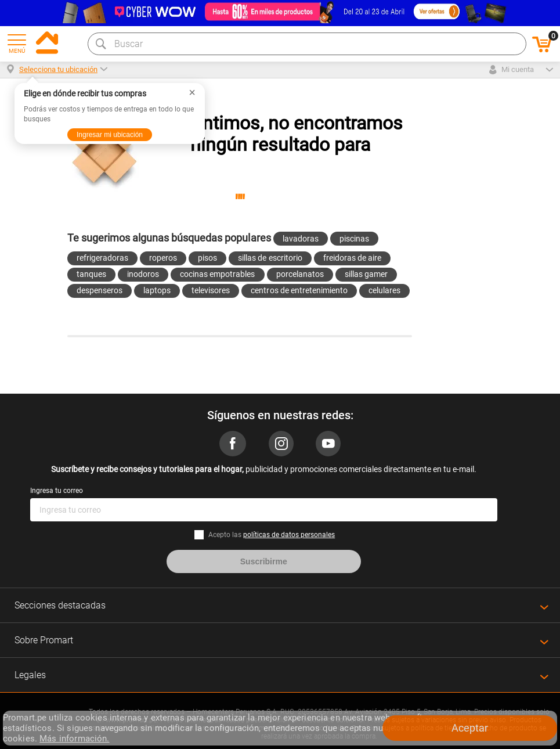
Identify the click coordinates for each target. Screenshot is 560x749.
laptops (157, 290)
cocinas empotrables (217, 274)
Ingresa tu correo (57, 491)
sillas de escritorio (270, 258)
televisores (211, 290)
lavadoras (301, 239)
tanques (91, 274)
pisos (207, 258)
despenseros (100, 290)
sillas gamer (366, 274)
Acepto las (272, 535)
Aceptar (470, 728)
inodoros (143, 274)
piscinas (354, 239)
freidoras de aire (352, 258)
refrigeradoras (102, 258)
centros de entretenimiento (299, 290)
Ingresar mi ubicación (110, 135)
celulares (384, 290)
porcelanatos (300, 274)
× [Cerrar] (192, 92)
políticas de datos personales (289, 535)
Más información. (74, 739)
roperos (163, 258)
